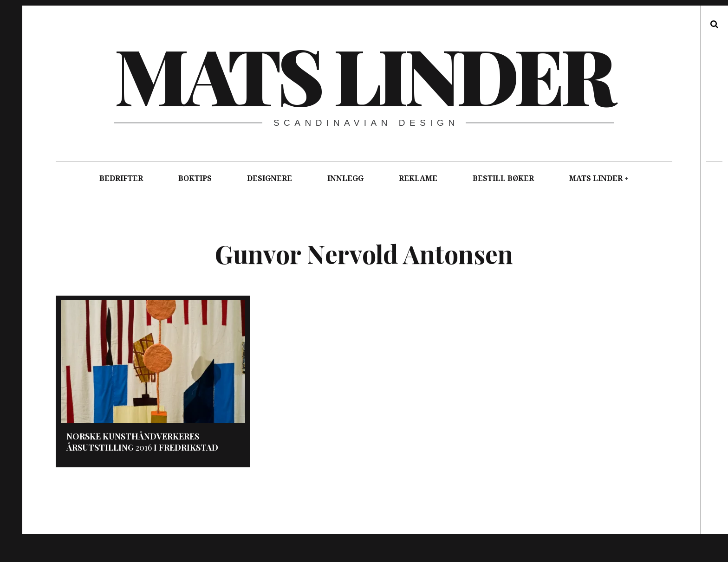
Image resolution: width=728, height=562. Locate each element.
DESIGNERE (270, 178)
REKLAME (418, 178)
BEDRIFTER (121, 178)
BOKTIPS (195, 178)
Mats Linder (363, 74)
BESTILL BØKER (503, 178)
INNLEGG (345, 178)
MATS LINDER (596, 178)
